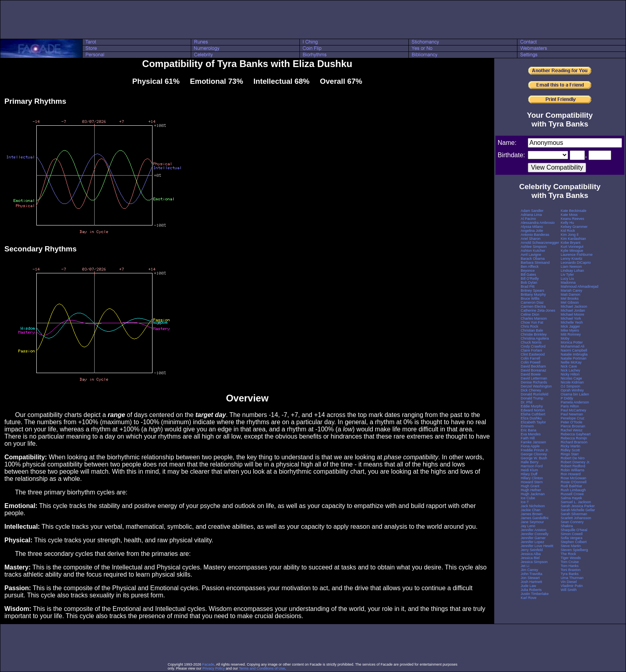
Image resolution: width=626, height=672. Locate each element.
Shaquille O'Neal (574, 530)
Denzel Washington (536, 386)
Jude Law (528, 586)
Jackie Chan (531, 510)
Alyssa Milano (532, 227)
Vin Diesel (569, 582)
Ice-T (525, 502)
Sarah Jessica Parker (578, 506)
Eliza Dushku (531, 418)
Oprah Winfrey (572, 390)
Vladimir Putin (572, 586)
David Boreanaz (533, 370)
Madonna (568, 283)
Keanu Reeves (572, 219)
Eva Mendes (531, 434)
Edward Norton (533, 410)
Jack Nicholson (533, 506)
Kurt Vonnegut (572, 247)
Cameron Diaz (532, 302)
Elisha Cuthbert (533, 414)
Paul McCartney (573, 410)
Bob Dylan (529, 283)
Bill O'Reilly (530, 279)
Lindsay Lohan (572, 271)
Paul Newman (572, 414)
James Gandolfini (535, 518)
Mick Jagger (570, 326)
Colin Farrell (530, 358)
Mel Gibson (570, 302)
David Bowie (531, 374)
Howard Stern (532, 482)
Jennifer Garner (533, 538)
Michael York (571, 318)
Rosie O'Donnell (574, 482)
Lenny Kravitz (572, 259)
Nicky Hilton (570, 374)
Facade (208, 664)
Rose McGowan (573, 478)
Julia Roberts (531, 590)
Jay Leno (528, 526)
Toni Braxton (571, 570)
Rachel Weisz (572, 430)
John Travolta (531, 574)
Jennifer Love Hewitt (537, 546)
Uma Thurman (572, 578)
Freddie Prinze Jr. (535, 450)
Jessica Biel (530, 558)
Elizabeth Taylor (533, 422)
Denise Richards (534, 382)
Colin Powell (531, 362)
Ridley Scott (570, 450)
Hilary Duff (529, 474)
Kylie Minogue (572, 251)
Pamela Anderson (575, 402)
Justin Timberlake (535, 594)
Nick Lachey (570, 370)
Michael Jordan (573, 310)
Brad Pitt (528, 287)
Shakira (567, 526)
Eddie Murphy (532, 406)
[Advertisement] (313, 20)
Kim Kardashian (573, 239)
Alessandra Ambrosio (538, 223)
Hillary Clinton (532, 478)
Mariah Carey (571, 291)
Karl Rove (529, 598)
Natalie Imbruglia (574, 354)
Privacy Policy (214, 668)
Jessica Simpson (534, 562)
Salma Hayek (571, 498)
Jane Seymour (532, 522)
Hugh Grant (530, 486)
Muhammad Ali (573, 346)
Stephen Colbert (574, 542)
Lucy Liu (567, 279)
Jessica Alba (531, 554)
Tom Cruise (570, 562)
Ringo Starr (570, 454)
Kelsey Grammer (574, 227)
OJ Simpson (570, 386)
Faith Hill (528, 438)
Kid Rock (568, 231)
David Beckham (533, 366)
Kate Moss (569, 215)
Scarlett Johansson (576, 518)
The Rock (568, 554)
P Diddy (567, 398)
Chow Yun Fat (532, 322)
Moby (565, 338)
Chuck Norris (531, 342)
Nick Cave (569, 366)
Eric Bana (528, 430)
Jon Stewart (530, 578)
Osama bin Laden (575, 394)
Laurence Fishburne (576, 255)
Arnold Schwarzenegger (540, 243)
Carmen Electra (533, 306)
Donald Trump (532, 398)
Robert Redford (573, 466)
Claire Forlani (531, 350)
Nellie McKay (571, 362)
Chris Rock (529, 326)
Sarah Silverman (574, 514)
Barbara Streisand (535, 263)
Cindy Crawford (533, 346)
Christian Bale (532, 330)
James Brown (532, 514)
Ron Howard (571, 474)
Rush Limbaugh (573, 490)
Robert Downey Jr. (575, 462)
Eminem (527, 426)
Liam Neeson (571, 267)
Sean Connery (572, 522)
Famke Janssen (533, 442)
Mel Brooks (570, 298)
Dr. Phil (526, 402)
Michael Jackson (574, 306)
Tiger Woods (571, 558)
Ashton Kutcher (533, 251)
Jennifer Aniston (533, 530)
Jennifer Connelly (535, 534)
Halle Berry (530, 462)
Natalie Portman (574, 358)
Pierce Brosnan (573, 426)
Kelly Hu (567, 223)
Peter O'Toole (571, 422)
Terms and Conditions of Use (262, 668)
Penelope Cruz (573, 418)
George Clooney (534, 454)
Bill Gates (528, 275)
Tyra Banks (570, 574)
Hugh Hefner (531, 490)
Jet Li (525, 566)
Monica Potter (572, 342)
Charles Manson (534, 318)
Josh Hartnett (531, 582)
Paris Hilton (570, 406)
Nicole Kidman (572, 382)
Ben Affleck (530, 267)
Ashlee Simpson (534, 247)
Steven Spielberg (574, 550)
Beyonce (528, 271)
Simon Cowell (572, 534)
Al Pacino (528, 219)
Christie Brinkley (534, 334)
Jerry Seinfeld (532, 550)
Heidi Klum (529, 470)
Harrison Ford (532, 466)
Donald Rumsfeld (534, 394)
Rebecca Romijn (574, 438)
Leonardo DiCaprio (576, 263)
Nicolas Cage (571, 378)
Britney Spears (532, 291)
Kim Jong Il (570, 235)
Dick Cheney (531, 390)
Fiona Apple (530, 446)
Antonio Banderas (535, 235)
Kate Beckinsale (574, 211)
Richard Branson (574, 442)
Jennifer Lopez (532, 542)
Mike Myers (570, 330)
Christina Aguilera (535, 338)
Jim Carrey (529, 570)
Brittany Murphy (533, 294)
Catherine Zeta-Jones (538, 310)
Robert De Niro (573, 458)
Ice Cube (528, 498)
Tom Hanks (570, 566)
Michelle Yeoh (572, 322)
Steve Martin (571, 546)
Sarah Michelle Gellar (578, 510)
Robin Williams (573, 470)
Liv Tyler (567, 275)
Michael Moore (572, 314)
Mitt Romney (571, 334)
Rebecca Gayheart (575, 434)
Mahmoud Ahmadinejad (579, 287)
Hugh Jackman (533, 494)
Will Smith (569, 590)
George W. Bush (534, 458)
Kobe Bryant (571, 243)
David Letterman (534, 378)
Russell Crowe (572, 494)
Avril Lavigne (531, 255)
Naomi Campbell (574, 350)
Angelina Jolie (532, 231)
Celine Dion (530, 314)
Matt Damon (570, 294)
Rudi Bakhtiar (571, 486)
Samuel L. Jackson (576, 502)
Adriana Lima (531, 215)
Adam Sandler (532, 211)
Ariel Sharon (531, 239)
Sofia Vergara (572, 538)
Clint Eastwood (533, 354)
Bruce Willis (530, 298)
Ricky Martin (571, 446)
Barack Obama (533, 259)
